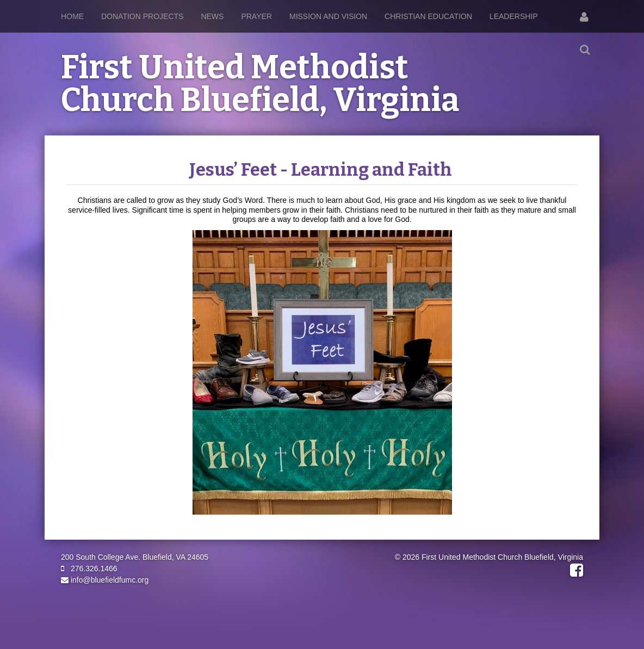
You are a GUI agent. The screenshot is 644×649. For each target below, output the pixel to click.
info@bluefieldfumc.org (105, 580)
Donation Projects (142, 16)
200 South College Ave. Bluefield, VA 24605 (135, 557)
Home (72, 16)
